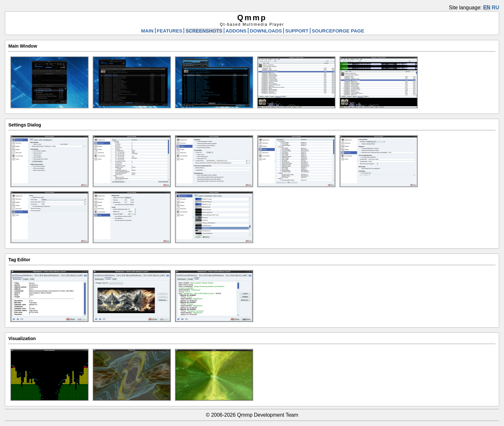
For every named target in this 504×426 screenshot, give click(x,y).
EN (487, 8)
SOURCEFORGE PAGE (338, 31)
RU (495, 8)
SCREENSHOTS (204, 31)
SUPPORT (297, 31)
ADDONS (236, 31)
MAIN (147, 31)
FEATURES (170, 31)
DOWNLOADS (266, 31)
